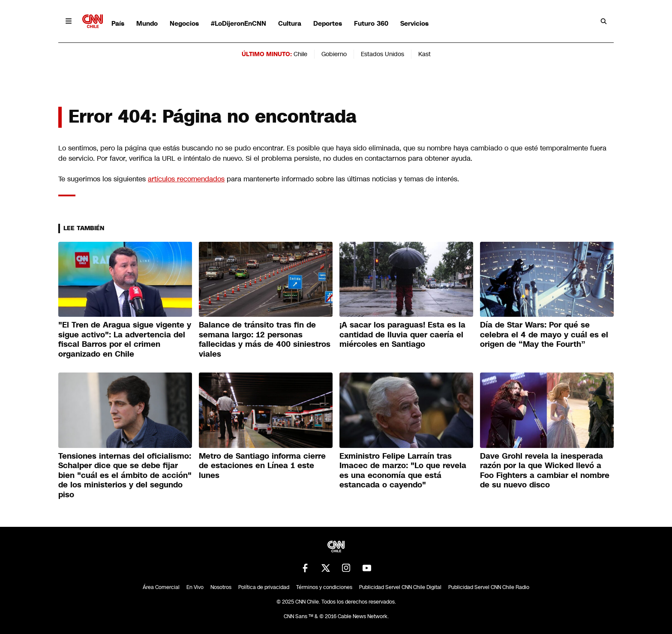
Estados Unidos (382, 54)
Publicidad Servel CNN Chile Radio (489, 587)
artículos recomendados (186, 179)
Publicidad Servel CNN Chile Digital (400, 587)
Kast (424, 54)
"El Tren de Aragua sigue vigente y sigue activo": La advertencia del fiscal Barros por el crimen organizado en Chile (125, 340)
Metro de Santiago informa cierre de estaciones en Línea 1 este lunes (262, 466)
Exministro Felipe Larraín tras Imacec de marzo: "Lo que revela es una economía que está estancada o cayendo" (403, 471)
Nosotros (221, 587)
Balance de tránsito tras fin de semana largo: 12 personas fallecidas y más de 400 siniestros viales (265, 340)
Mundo (147, 23)
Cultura (290, 23)
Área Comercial (161, 587)
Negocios (184, 23)
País (118, 23)
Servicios (414, 23)
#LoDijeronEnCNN (238, 23)
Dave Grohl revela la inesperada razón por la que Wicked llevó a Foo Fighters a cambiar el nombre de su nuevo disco (545, 471)
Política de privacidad (264, 587)
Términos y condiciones (324, 587)
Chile (300, 54)
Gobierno (334, 54)
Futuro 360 (371, 23)
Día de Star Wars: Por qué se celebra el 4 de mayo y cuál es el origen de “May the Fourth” (544, 335)
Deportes (328, 23)
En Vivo (195, 587)
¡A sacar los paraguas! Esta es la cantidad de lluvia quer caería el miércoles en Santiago (402, 335)
